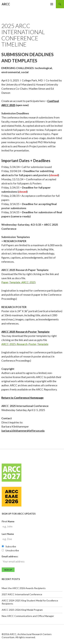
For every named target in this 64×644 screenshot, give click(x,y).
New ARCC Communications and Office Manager (28, 616)
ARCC (6, 4)
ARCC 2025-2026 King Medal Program (22, 610)
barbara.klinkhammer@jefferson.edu (23, 431)
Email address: (10, 556)
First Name (8, 521)
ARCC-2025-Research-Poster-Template (25, 344)
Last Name (8, 534)
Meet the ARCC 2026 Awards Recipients (24, 588)
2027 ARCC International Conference (22, 594)
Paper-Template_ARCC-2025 (19, 282)
